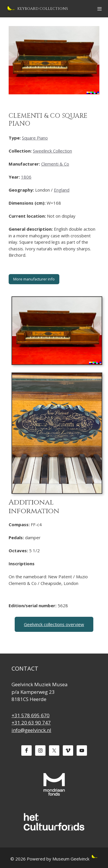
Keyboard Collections (43, 9)
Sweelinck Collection (52, 151)
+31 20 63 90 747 (31, 723)
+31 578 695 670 (31, 715)
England (62, 190)
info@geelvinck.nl (31, 730)
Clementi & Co (55, 164)
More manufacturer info (34, 279)
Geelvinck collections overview (54, 624)
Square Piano (35, 138)
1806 (26, 177)
